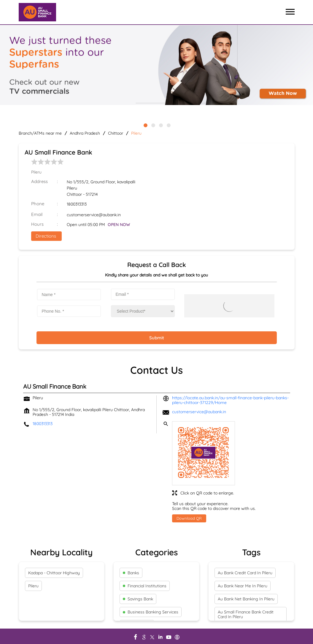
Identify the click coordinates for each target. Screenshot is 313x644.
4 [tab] (168, 125)
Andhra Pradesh (85, 133)
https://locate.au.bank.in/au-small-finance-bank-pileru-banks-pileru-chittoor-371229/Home (230, 400)
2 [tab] (153, 125)
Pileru (33, 586)
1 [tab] (145, 125)
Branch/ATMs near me (40, 133)
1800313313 (77, 204)
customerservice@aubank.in (94, 215)
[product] (143, 311)
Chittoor (116, 133)
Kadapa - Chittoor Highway (54, 573)
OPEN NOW (119, 225)
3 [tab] (161, 125)
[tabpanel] (156, 65)
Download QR (189, 518)
